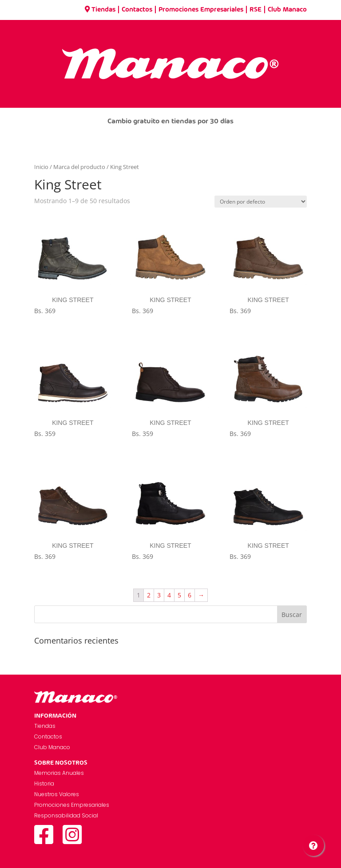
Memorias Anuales (59, 773)
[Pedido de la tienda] (261, 202)
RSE (256, 10)
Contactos (137, 10)
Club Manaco (287, 10)
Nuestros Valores (57, 794)
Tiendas (100, 10)
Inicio (41, 167)
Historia (44, 784)
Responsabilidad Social (66, 815)
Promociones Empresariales (201, 10)
